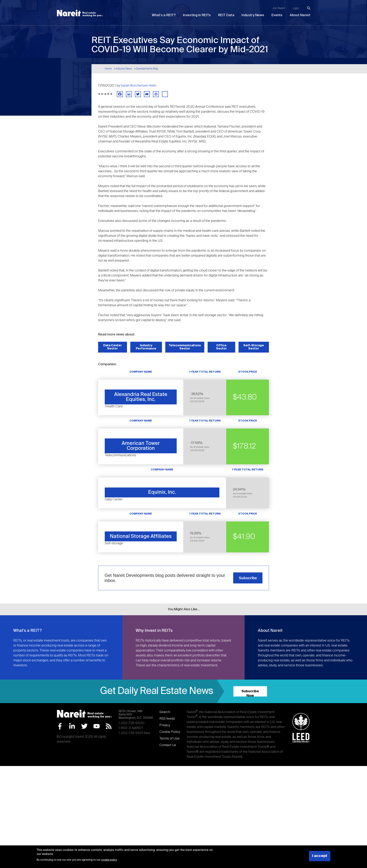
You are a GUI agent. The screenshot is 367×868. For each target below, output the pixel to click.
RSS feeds (167, 719)
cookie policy (109, 860)
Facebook (60, 726)
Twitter (84, 726)
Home (108, 69)
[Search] (309, 8)
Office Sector (221, 347)
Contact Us (168, 745)
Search (165, 712)
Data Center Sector (113, 347)
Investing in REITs (197, 15)
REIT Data (226, 15)
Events (277, 15)
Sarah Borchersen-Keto (138, 86)
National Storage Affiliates (141, 536)
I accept (320, 856)
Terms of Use (170, 739)
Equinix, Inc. (162, 492)
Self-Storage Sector (254, 347)
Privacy (165, 725)
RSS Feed (109, 726)
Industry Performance (146, 347)
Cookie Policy (170, 732)
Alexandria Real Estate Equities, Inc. (141, 397)
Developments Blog (147, 69)
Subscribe (248, 578)
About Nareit (300, 15)
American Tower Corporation (141, 446)
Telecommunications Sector (185, 347)
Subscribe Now (250, 693)
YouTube (97, 726)
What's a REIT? (164, 15)
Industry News (253, 15)
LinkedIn (72, 726)
